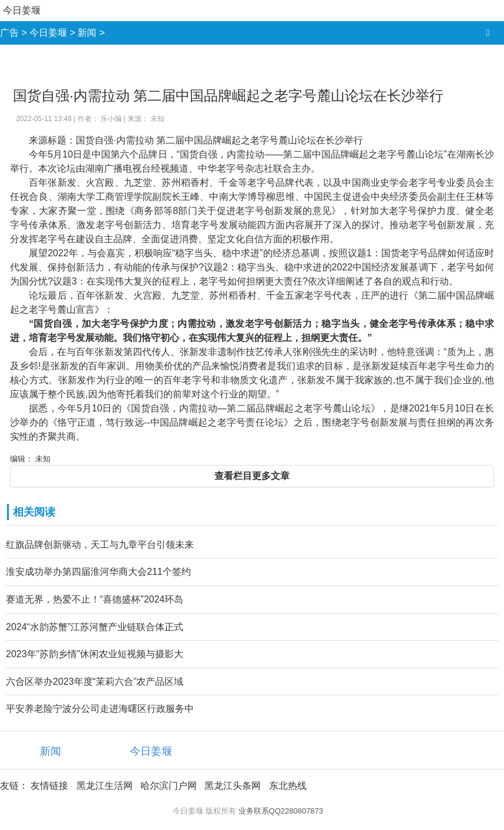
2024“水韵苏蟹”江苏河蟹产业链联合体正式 (95, 627)
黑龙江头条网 (233, 786)
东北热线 (288, 786)
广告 (9, 33)
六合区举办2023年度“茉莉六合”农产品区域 (95, 682)
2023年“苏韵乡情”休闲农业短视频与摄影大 (95, 654)
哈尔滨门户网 (169, 786)
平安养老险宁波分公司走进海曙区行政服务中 (100, 709)
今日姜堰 (22, 10)
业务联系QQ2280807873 (281, 811)
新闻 (87, 33)
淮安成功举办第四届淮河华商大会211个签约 (98, 572)
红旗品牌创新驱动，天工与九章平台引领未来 (100, 545)
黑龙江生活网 (105, 786)
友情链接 (49, 786)
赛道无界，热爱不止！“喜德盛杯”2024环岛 (95, 599)
